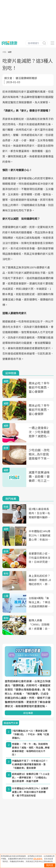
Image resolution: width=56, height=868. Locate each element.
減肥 (10, 52)
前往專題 (28, 713)
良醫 (4, 52)
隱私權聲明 (38, 859)
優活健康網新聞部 (26, 78)
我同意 (50, 865)
